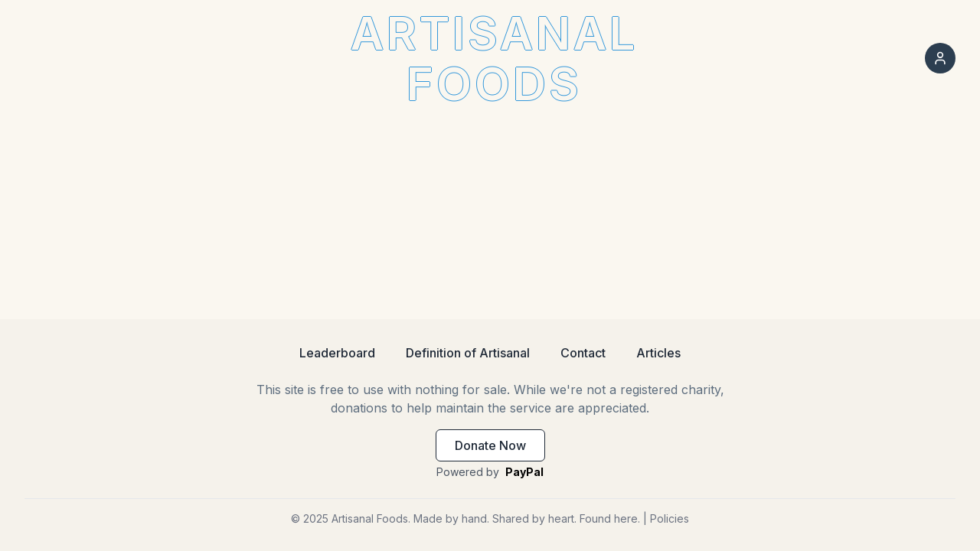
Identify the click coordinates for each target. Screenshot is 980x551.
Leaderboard (337, 353)
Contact (583, 353)
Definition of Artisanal (468, 353)
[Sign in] (940, 58)
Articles (658, 353)
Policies (670, 518)
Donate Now (490, 445)
